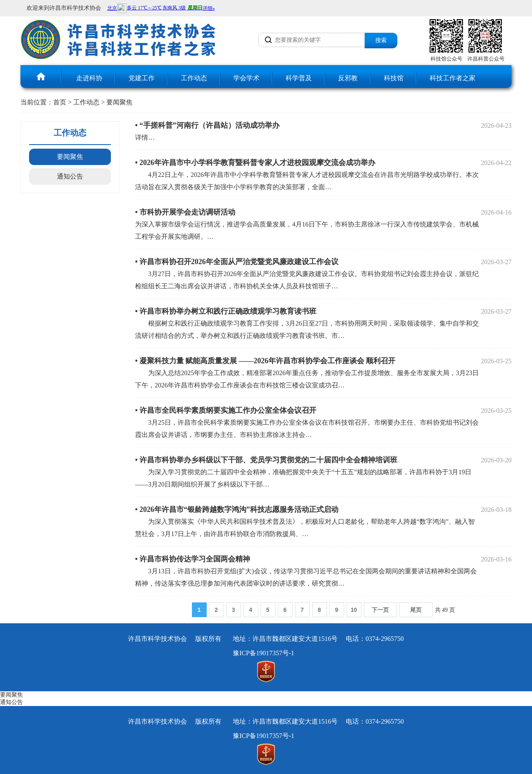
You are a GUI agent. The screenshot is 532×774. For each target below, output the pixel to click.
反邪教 (348, 78)
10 (354, 610)
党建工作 (142, 78)
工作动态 (194, 78)
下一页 (380, 610)
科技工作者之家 (453, 78)
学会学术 (246, 78)
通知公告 (70, 176)
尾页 (416, 610)
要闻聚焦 (119, 102)
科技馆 (394, 78)
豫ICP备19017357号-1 (264, 653)
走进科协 (89, 78)
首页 (60, 102)
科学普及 (299, 78)
